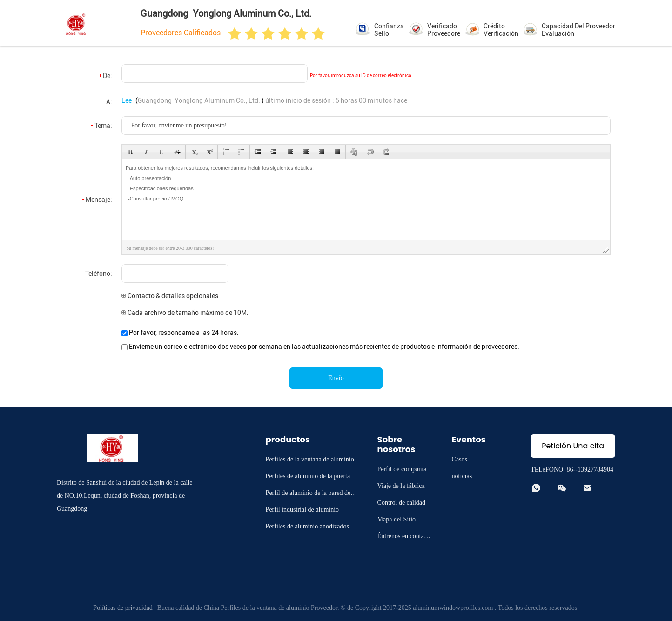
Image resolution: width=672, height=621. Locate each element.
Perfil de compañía (402, 469)
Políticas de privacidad (123, 608)
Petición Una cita (573, 446)
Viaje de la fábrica (401, 486)
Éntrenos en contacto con (405, 538)
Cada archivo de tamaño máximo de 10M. (185, 313)
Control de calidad (401, 503)
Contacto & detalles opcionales (170, 296)
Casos (460, 459)
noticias (462, 476)
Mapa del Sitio (396, 519)
